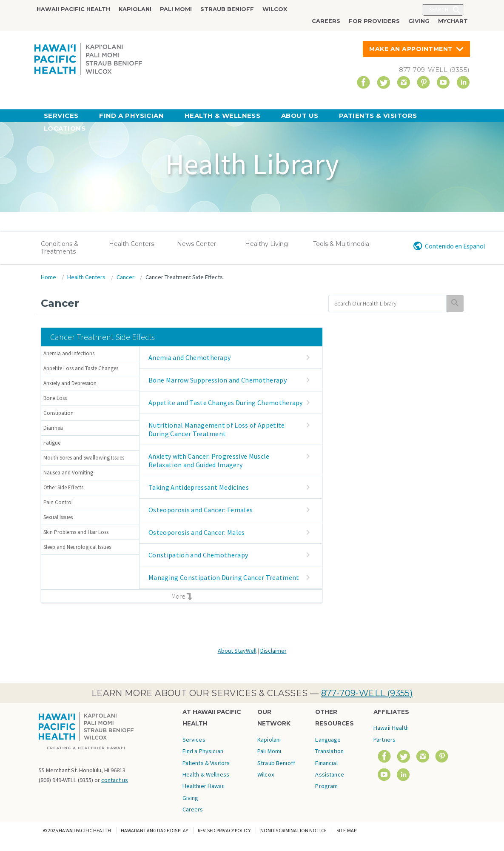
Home (48, 277)
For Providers (374, 21)
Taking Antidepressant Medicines (199, 487)
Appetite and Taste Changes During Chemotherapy (226, 403)
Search (439, 9)
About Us (300, 116)
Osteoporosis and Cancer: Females (201, 510)
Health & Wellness (223, 116)
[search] (388, 304)
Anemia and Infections (69, 353)
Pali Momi (176, 9)
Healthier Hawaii (204, 786)
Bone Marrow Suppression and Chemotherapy (218, 380)
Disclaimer (273, 651)
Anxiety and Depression (70, 383)
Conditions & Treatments (60, 248)
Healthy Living (266, 244)
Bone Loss (55, 398)
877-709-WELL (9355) (367, 693)
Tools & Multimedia (341, 244)
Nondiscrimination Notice (293, 830)
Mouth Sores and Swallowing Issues (84, 458)
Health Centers (131, 244)
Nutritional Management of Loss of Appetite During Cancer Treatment (216, 429)
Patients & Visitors (378, 116)
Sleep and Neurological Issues (77, 547)
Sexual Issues (58, 517)
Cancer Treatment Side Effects (184, 277)
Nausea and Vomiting (68, 473)
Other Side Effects (63, 487)
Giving (419, 21)
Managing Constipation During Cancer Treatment (224, 577)
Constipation (58, 413)
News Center (196, 244)
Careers (326, 21)
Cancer (125, 277)
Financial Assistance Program (329, 775)
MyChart (453, 21)
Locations (65, 128)
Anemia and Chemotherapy (189, 357)
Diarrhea (53, 428)
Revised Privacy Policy (224, 830)
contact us (115, 780)
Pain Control (58, 502)
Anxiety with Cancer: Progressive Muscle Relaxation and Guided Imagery (209, 460)
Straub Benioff (227, 9)
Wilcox (275, 9)
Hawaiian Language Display (154, 830)
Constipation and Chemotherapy (198, 555)
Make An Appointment (411, 49)
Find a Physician (131, 116)
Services (61, 116)
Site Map (346, 830)
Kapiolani (135, 9)
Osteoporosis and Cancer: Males (197, 532)
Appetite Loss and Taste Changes (81, 368)
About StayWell (237, 651)
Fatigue (52, 443)
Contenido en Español (455, 246)
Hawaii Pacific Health (73, 9)
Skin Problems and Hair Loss (76, 532)
